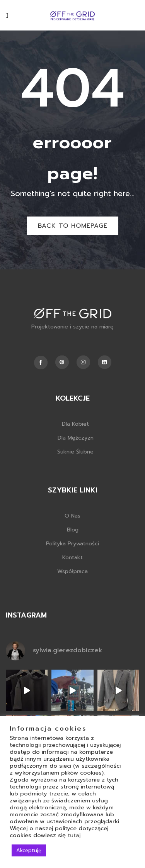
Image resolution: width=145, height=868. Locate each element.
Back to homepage (73, 226)
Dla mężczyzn (76, 438)
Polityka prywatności (72, 544)
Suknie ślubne (75, 452)
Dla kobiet (75, 424)
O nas (72, 516)
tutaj (74, 835)
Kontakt (72, 558)
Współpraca (72, 571)
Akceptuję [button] (29, 850)
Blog (73, 530)
